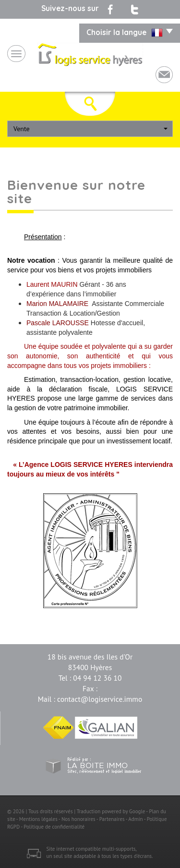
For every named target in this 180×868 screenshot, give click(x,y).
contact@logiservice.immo (100, 699)
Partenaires (112, 819)
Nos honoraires (78, 819)
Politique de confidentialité (54, 827)
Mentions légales (38, 819)
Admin (135, 819)
